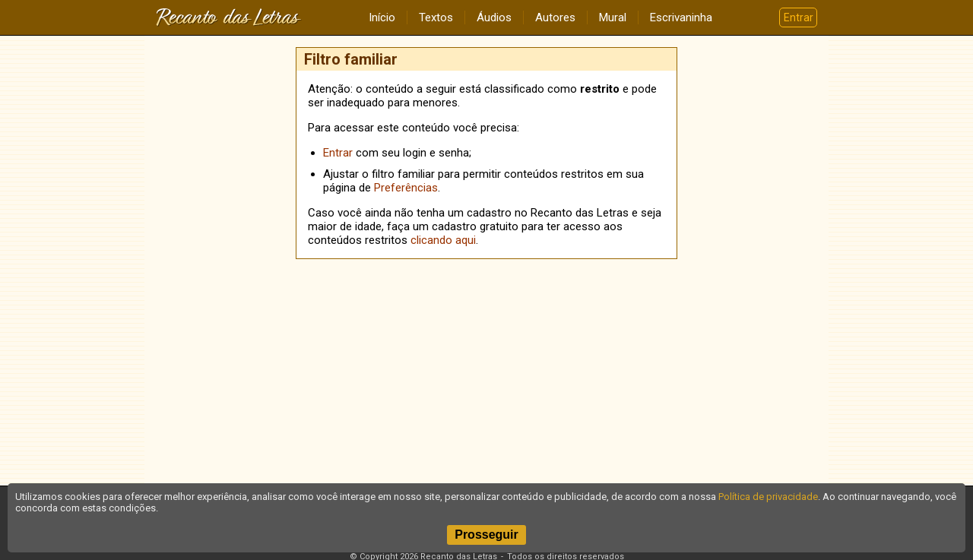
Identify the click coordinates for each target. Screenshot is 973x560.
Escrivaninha (681, 17)
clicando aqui (443, 240)
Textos (436, 17)
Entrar (799, 17)
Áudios (494, 17)
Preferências (406, 188)
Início (382, 17)
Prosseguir (486, 535)
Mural (613, 17)
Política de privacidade (768, 497)
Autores (555, 17)
